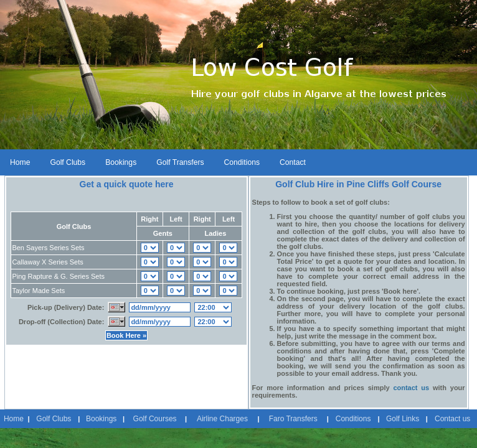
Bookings (121, 162)
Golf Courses (155, 419)
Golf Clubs (68, 162)
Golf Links (403, 419)
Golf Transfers (180, 162)
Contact (293, 162)
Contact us (452, 419)
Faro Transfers (293, 419)
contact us (411, 388)
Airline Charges (222, 419)
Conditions (242, 162)
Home (20, 162)
